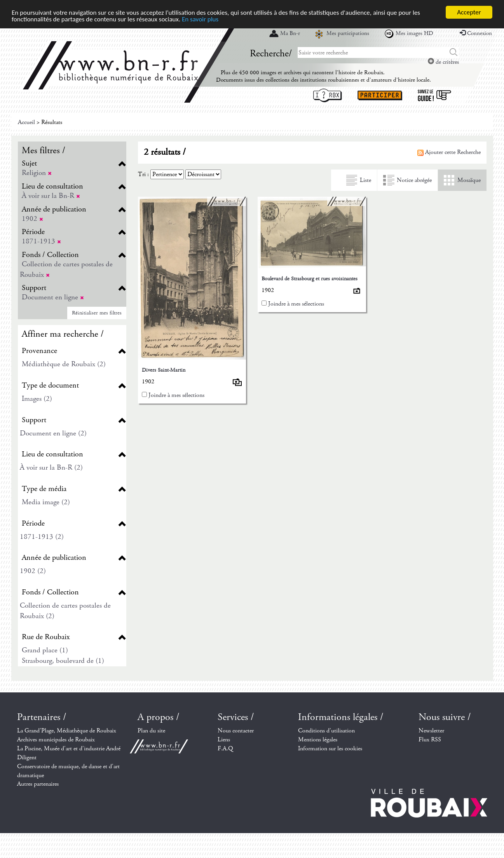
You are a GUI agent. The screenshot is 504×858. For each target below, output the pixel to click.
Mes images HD (414, 33)
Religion (37, 173)
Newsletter (431, 731)
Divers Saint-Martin (164, 370)
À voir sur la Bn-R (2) (51, 467)
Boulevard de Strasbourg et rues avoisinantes (310, 279)
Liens (224, 740)
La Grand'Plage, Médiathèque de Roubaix (67, 731)
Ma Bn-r (290, 33)
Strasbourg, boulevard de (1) (63, 661)
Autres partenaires (38, 784)
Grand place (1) (45, 650)
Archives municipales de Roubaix (56, 740)
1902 (32, 219)
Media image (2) (46, 502)
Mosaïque (469, 180)
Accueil (26, 122)
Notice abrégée (414, 180)
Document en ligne (53, 297)
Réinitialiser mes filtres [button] (97, 313)
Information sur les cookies (330, 749)
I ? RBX (328, 95)
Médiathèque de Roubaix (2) (64, 364)
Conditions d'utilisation (326, 731)
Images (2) (37, 399)
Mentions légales (318, 740)
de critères (443, 62)
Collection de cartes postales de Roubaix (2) (65, 611)
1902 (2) (33, 571)
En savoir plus (200, 19)
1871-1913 (41, 241)
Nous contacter (236, 731)
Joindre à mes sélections (176, 395)
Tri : (143, 174)
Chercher (454, 52)
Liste (365, 180)
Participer (380, 95)
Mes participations (348, 33)
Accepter (469, 12)
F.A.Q (225, 749)
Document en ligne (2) (53, 433)
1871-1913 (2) (42, 537)
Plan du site (151, 731)
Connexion (476, 33)
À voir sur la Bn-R (51, 196)
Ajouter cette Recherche (449, 152)
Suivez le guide (434, 95)
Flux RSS (430, 740)
